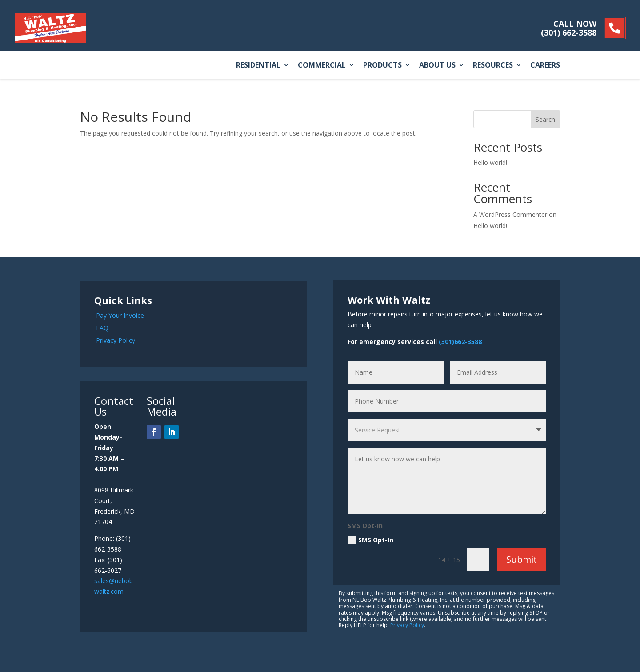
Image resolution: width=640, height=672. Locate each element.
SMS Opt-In (370, 540)
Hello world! (490, 162)
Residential (258, 66)
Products (382, 66)
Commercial (322, 66)
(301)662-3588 (460, 342)
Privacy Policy (116, 340)
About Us (437, 66)
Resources (493, 66)
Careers (545, 66)
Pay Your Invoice (120, 315)
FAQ (102, 328)
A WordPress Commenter (510, 214)
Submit (522, 559)
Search (545, 119)
